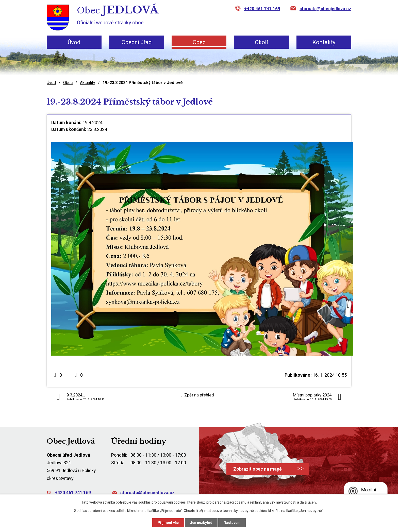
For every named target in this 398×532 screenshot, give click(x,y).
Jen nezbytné (201, 523)
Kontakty (324, 42)
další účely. (308, 502)
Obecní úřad (137, 42)
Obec (199, 42)
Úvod (74, 42)
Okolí (261, 42)
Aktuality (88, 83)
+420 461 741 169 (262, 9)
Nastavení (232, 523)
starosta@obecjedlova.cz (325, 9)
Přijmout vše (168, 523)
